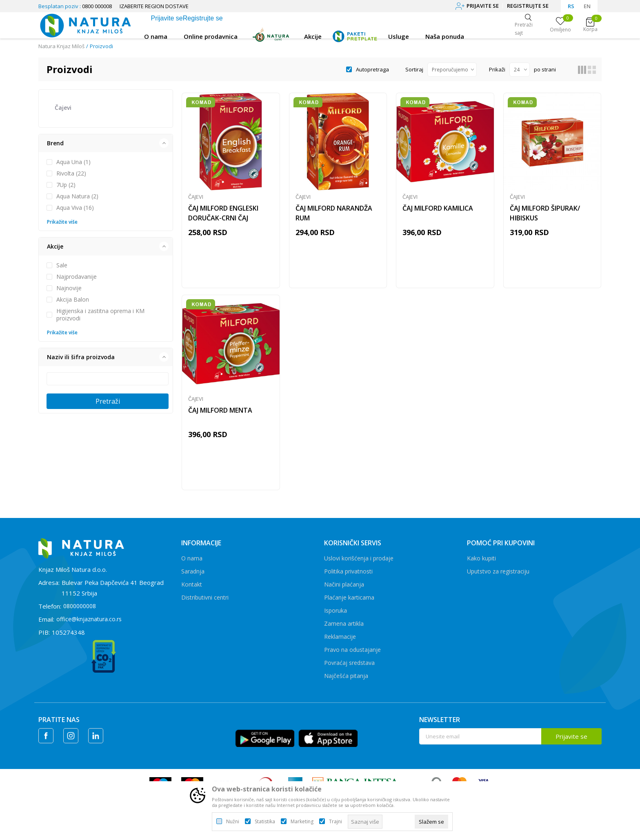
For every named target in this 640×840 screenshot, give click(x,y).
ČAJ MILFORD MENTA (220, 414)
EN (587, 6)
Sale (62, 265)
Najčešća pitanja (346, 681)
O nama (192, 563)
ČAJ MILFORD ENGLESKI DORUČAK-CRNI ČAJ (223, 215)
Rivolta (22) (71, 173)
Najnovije (69, 288)
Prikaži (497, 69)
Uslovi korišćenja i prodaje (359, 563)
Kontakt (192, 590)
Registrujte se (528, 6)
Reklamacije (340, 642)
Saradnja (193, 577)
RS (571, 6)
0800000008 (80, 611)
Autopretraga (372, 69)
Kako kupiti (481, 563)
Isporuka (336, 616)
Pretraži (108, 401)
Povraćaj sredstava (349, 668)
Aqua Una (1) (73, 162)
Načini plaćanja (344, 590)
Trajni (336, 822)
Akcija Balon (73, 300)
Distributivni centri (205, 603)
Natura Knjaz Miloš (61, 46)
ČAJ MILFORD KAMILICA (438, 210)
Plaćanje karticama (349, 603)
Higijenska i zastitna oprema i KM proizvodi (100, 315)
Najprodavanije (77, 277)
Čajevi (63, 108)
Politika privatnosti (348, 577)
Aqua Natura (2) (77, 196)
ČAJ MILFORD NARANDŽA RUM (334, 215)
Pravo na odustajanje (352, 655)
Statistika (265, 822)
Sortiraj (414, 69)
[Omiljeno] (560, 25)
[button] (106, 143)
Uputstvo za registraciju (498, 577)
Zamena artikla (344, 629)
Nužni (233, 822)
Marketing (302, 822)
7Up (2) (66, 185)
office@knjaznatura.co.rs (89, 624)
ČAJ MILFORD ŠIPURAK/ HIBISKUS (545, 215)
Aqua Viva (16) (75, 208)
